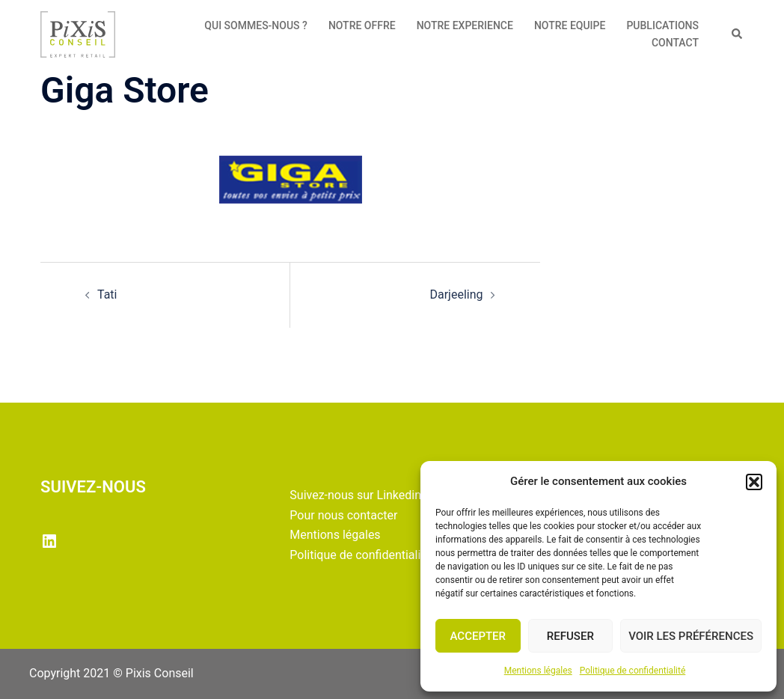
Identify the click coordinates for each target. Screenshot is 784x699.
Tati (107, 294)
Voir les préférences (691, 636)
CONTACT (675, 43)
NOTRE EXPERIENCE (465, 25)
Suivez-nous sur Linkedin (355, 495)
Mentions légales (538, 671)
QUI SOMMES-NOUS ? (256, 25)
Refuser (570, 636)
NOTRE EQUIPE (570, 25)
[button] (754, 482)
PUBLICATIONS (662, 25)
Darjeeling (456, 294)
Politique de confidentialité (633, 671)
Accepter (478, 636)
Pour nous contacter (343, 515)
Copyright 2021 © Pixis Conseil (111, 673)
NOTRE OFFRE (362, 25)
